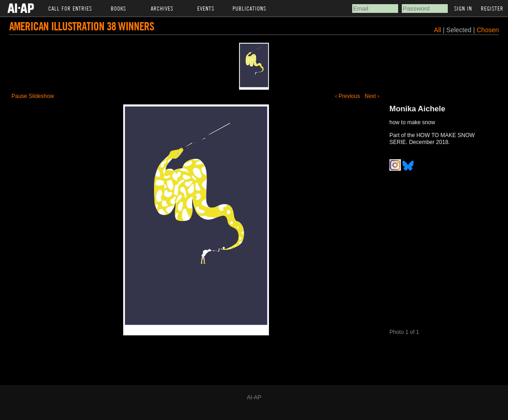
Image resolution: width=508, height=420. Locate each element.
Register (492, 8)
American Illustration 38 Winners (82, 26)
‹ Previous (348, 96)
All (438, 30)
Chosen (488, 30)
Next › (372, 96)
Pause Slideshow (33, 96)
